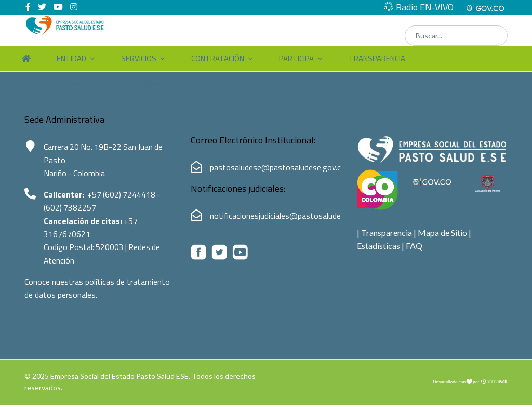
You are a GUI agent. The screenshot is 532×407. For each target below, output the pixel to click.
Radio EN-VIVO (425, 7)
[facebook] (28, 6)
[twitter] (42, 6)
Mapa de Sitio (442, 233)
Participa (296, 58)
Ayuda (148, 84)
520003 (112, 248)
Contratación (218, 58)
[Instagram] (74, 6)
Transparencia (377, 58)
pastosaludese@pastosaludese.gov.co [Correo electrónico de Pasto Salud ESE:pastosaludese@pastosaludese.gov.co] (278, 167)
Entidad (71, 58)
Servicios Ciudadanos (62, 84)
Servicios (139, 58)
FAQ (414, 246)
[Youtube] (58, 6)
